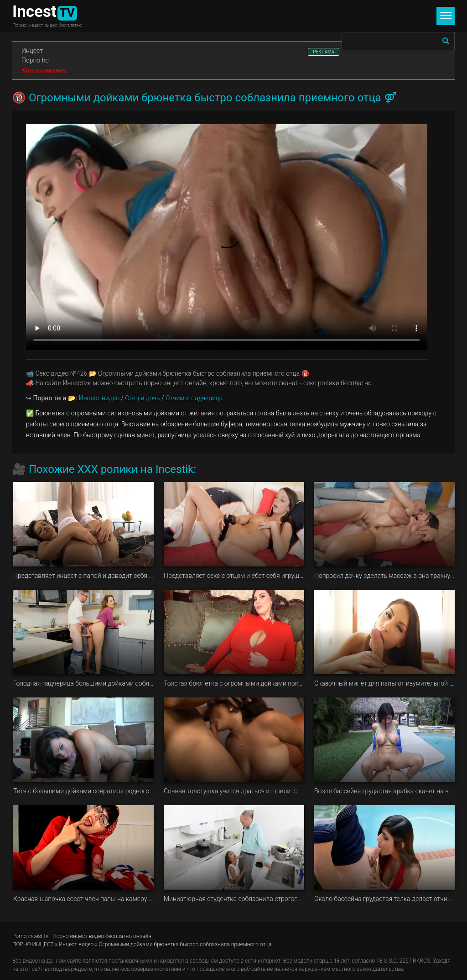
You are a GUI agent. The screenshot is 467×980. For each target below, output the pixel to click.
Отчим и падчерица (194, 398)
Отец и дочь (142, 398)
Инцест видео (99, 398)
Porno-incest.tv (30, 936)
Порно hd (35, 60)
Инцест (32, 51)
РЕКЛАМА (324, 52)
